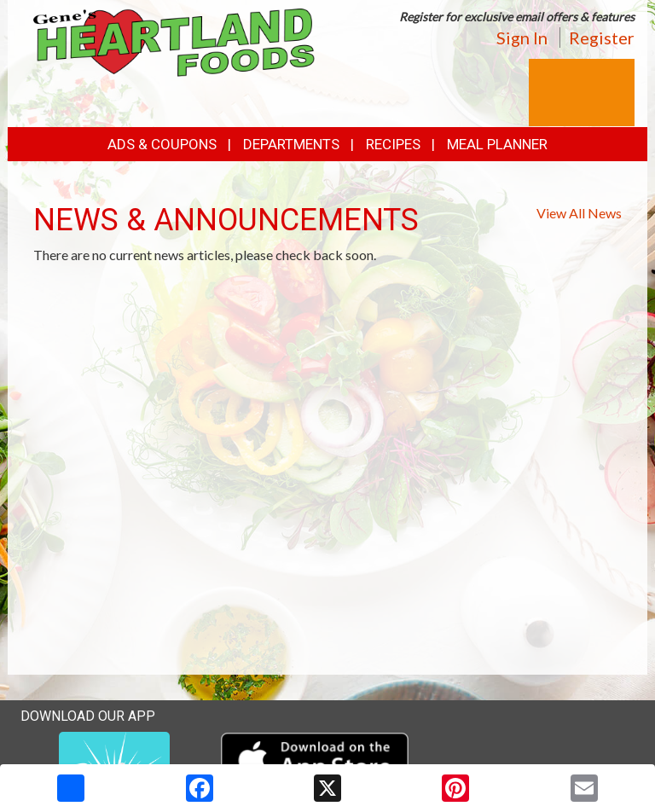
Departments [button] (291, 144)
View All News (579, 213)
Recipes (393, 144)
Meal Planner (497, 144)
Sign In (522, 38)
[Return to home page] (174, 41)
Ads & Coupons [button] (162, 144)
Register (602, 38)
